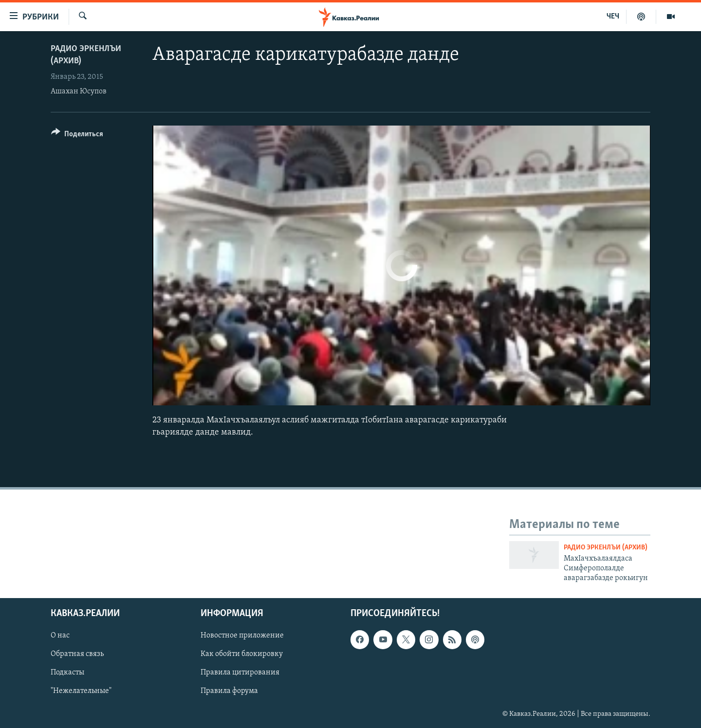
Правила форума (229, 691)
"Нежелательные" (81, 691)
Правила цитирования (240, 673)
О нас (60, 636)
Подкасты (67, 673)
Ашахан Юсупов (79, 91)
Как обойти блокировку (242, 654)
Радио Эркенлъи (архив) (606, 548)
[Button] (77, 136)
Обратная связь (77, 654)
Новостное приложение (242, 636)
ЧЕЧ (613, 17)
